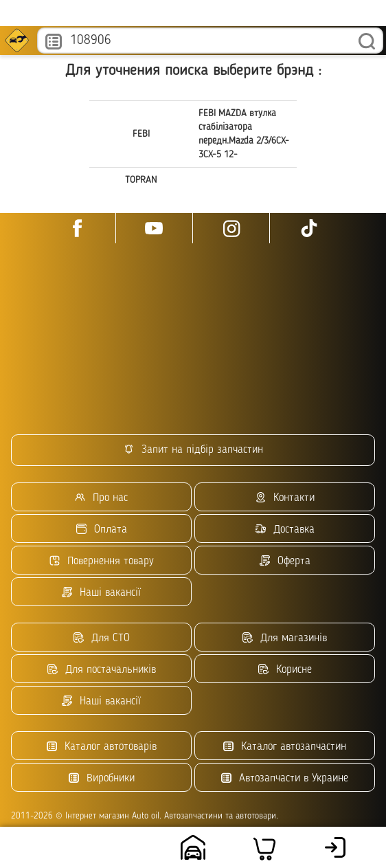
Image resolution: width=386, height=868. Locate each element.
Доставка (285, 530)
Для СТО (102, 638)
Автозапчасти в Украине (285, 778)
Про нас (101, 498)
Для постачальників (102, 670)
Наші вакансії (101, 593)
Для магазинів (285, 638)
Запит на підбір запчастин (193, 450)
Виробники (102, 778)
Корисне (285, 670)
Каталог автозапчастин (285, 747)
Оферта (285, 561)
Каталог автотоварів (102, 747)
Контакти (285, 498)
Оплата (102, 530)
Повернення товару (102, 561)
